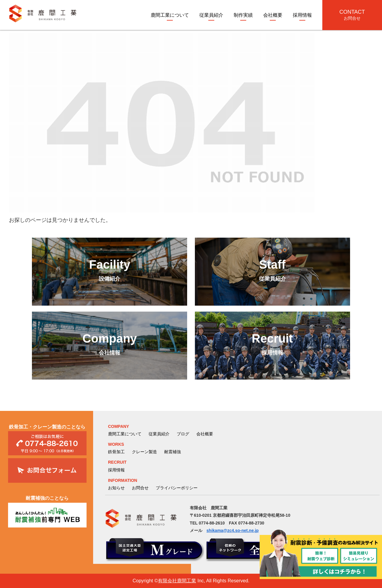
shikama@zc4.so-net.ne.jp (233, 530)
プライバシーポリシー (177, 488)
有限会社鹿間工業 (177, 581)
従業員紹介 (211, 15)
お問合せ (140, 488)
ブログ (183, 434)
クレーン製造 (144, 452)
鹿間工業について (170, 15)
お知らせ (116, 488)
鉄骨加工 (116, 452)
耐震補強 (172, 452)
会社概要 (273, 15)
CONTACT (352, 15)
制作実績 (243, 15)
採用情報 (302, 15)
